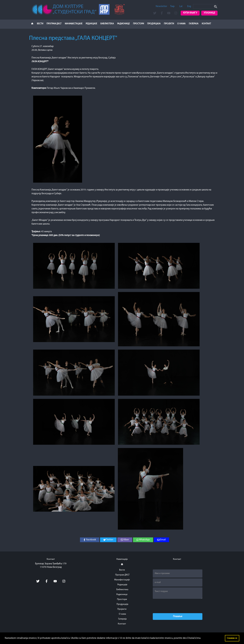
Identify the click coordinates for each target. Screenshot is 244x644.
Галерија (194, 24)
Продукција (154, 24)
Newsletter (161, 6)
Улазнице (209, 13)
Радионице (123, 24)
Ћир (172, 6)
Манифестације (74, 24)
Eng (189, 6)
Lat (181, 6)
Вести (40, 24)
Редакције (91, 24)
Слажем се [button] (232, 638)
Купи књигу (190, 13)
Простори (138, 24)
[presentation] (178, 606)
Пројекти (169, 24)
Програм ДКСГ (54, 24)
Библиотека (107, 24)
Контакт (206, 24)
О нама (181, 24)
